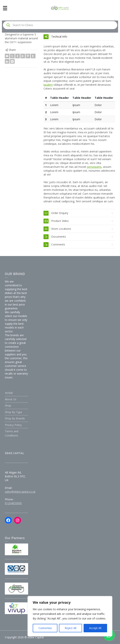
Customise (45, 628)
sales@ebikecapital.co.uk (20, 492)
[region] (70, 616)
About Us (11, 399)
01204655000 (13, 503)
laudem (48, 85)
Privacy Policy (13, 425)
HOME (9, 393)
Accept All (95, 628)
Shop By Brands (15, 418)
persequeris (94, 167)
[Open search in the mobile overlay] (60, 25)
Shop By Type (13, 412)
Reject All (70, 628)
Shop (8, 406)
